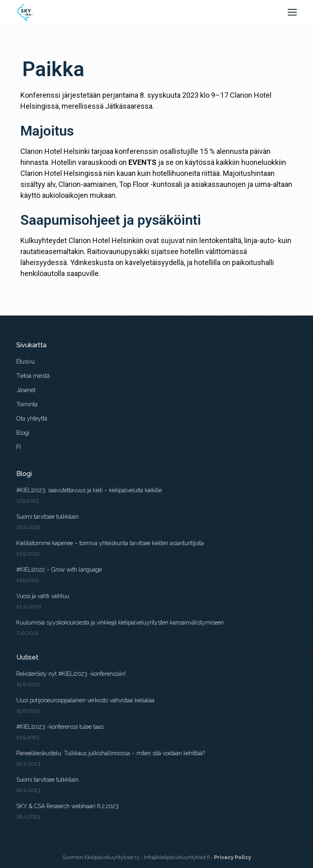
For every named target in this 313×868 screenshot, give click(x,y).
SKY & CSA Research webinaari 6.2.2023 (67, 806)
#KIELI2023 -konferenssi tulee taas (60, 727)
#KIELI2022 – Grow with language (60, 570)
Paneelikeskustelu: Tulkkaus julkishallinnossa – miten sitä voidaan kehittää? (111, 753)
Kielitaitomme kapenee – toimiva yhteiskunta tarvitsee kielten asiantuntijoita (110, 543)
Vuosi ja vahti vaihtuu (43, 596)
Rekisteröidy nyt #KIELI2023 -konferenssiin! (71, 674)
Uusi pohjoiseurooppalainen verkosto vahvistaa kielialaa (85, 700)
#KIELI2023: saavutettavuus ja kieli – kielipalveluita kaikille (89, 490)
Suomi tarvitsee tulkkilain (47, 517)
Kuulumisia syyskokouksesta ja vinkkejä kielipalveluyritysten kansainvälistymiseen (120, 623)
